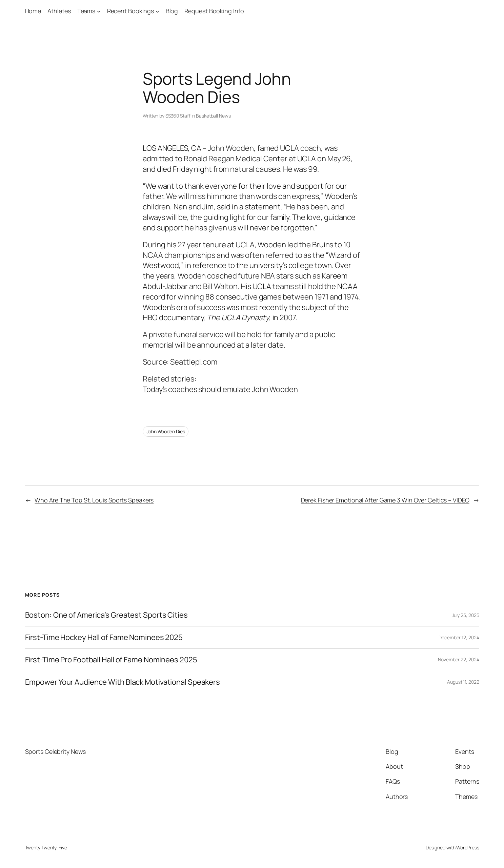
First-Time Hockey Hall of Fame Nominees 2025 (104, 637)
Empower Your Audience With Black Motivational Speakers (123, 682)
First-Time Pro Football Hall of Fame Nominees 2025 (111, 660)
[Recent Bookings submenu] (157, 11)
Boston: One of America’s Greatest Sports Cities (106, 615)
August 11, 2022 (463, 682)
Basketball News (213, 116)
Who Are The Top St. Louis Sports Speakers (94, 500)
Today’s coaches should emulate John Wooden (220, 389)
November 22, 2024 (458, 659)
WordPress (468, 848)
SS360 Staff (178, 116)
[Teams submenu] (99, 11)
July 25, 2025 (466, 615)
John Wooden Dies (166, 431)
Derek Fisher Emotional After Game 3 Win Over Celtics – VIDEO (385, 500)
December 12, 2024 (459, 637)
